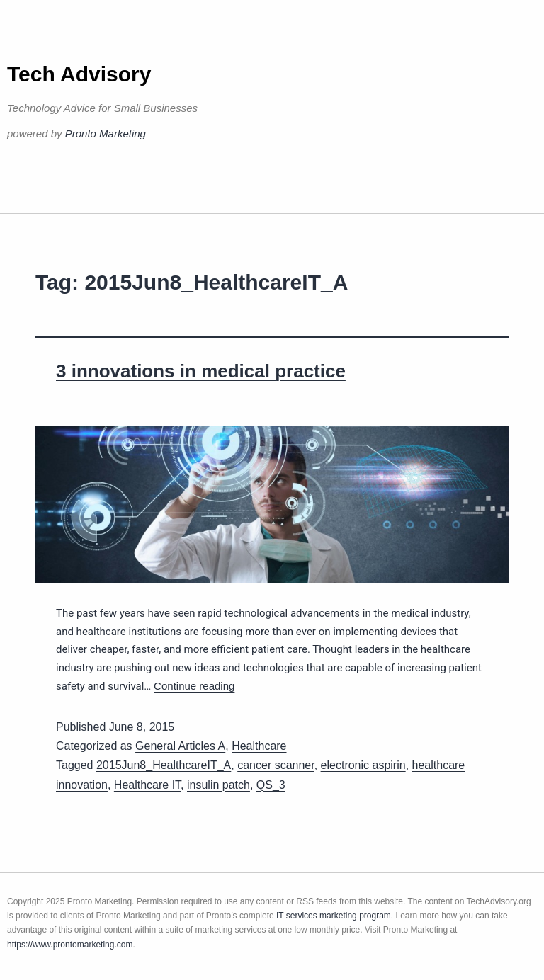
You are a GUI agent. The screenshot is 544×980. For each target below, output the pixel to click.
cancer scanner (276, 765)
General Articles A (180, 746)
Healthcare (259, 746)
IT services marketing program (334, 916)
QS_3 (271, 785)
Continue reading (194, 686)
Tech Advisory (79, 74)
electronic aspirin (363, 765)
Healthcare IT (147, 785)
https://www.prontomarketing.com (70, 945)
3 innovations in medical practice (201, 371)
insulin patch (219, 785)
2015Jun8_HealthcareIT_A (164, 765)
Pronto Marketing (106, 133)
